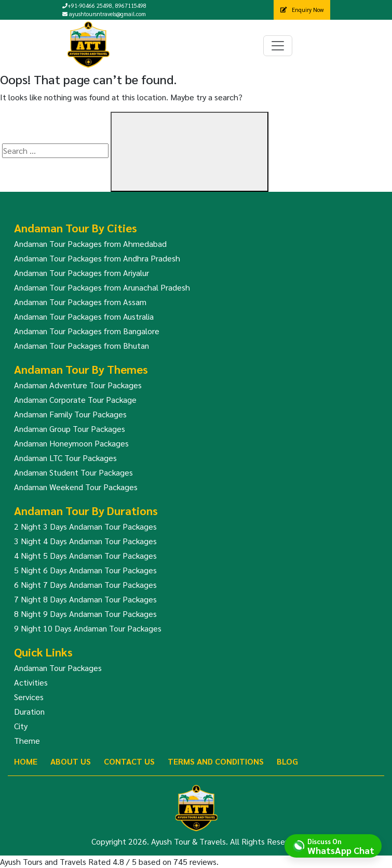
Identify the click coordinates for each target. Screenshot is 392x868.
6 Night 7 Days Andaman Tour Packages (85, 584)
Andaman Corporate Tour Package (75, 399)
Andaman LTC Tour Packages (65, 458)
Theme (27, 740)
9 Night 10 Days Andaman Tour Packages (88, 628)
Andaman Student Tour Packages (73, 472)
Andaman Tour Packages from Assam (80, 302)
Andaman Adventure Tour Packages (78, 385)
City (21, 726)
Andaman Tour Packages (58, 668)
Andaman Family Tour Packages (70, 414)
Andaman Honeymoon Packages (71, 443)
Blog (287, 761)
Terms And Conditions (216, 761)
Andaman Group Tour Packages (70, 429)
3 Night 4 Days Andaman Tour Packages (85, 541)
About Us (71, 761)
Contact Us (129, 761)
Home (26, 761)
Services (29, 697)
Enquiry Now (302, 10)
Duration (29, 711)
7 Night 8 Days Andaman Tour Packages (85, 599)
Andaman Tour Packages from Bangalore (87, 331)
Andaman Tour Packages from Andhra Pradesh (97, 258)
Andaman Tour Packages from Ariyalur (82, 273)
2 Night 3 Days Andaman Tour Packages (85, 526)
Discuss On (341, 846)
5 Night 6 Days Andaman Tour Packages (85, 570)
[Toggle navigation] (278, 46)
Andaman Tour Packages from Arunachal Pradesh (102, 287)
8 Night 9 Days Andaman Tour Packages (85, 614)
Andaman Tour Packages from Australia (84, 316)
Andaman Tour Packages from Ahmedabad (90, 244)
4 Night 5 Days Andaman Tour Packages (85, 555)
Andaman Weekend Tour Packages (76, 487)
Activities (31, 682)
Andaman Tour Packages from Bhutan (82, 345)
